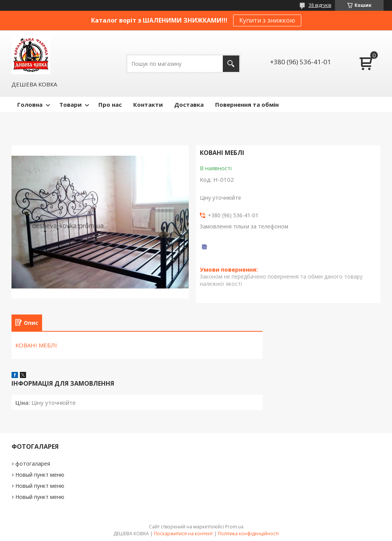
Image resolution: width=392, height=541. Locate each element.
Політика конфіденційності (248, 534)
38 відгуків (320, 5)
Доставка (189, 104)
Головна (30, 104)
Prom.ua (234, 527)
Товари (70, 104)
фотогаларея (33, 464)
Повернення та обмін (247, 104)
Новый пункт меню (40, 475)
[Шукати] (231, 64)
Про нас (110, 104)
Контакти (148, 104)
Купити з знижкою (267, 20)
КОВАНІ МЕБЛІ (36, 345)
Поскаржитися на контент (183, 534)
